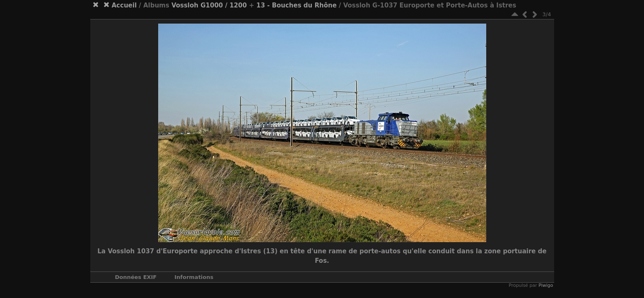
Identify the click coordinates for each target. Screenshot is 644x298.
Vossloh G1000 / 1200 (209, 5)
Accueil (124, 5)
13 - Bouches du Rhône (297, 5)
